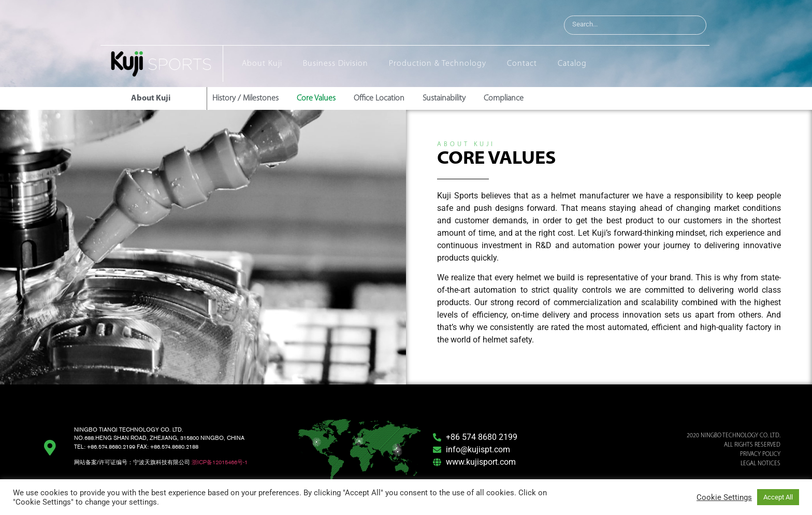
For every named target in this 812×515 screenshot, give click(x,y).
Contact (522, 64)
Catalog (572, 64)
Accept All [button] (778, 497)
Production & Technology (438, 64)
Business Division (336, 64)
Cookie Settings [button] (724, 497)
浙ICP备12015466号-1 (220, 462)
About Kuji (262, 64)
